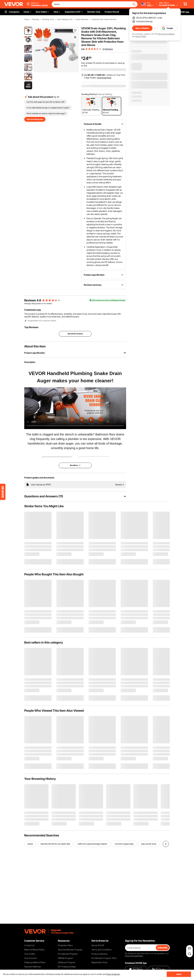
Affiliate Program (65, 958)
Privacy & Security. (113, 974)
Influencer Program (67, 962)
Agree (179, 974)
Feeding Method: (89, 94)
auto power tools (149, 844)
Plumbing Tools (48, 19)
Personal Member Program (70, 950)
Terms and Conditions (166, 34)
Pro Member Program (68, 954)
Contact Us (29, 945)
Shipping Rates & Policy (35, 962)
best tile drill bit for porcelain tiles (55, 844)
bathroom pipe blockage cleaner (92, 844)
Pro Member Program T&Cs (104, 958)
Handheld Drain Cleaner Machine (104, 19)
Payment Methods (33, 967)
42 (45, 303)
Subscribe (162, 948)
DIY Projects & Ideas (67, 967)
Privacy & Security (99, 954)
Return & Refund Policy (34, 950)
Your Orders (30, 954)
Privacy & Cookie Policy (134, 956)
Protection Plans (65, 945)
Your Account (30, 958)
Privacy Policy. (141, 36)
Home (27, 19)
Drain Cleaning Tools (65, 19)
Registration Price (99, 962)
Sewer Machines (82, 19)
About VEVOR (98, 945)
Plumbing (36, 19)
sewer (30, 844)
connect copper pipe (124, 844)
